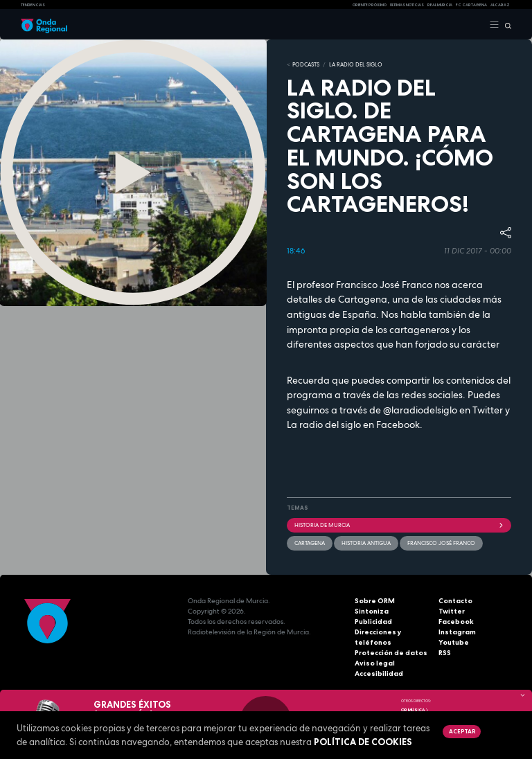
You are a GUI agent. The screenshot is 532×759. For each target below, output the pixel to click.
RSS (445, 653)
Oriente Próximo (370, 5)
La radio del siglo (324, 425)
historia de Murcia (399, 525)
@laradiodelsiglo (419, 410)
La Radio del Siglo (356, 64)
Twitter (452, 611)
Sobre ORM (375, 601)
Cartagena (310, 543)
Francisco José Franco (441, 543)
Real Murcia (440, 5)
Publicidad (373, 622)
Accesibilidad (379, 673)
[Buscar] (505, 25)
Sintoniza (372, 611)
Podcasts (306, 64)
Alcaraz (500, 5)
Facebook (456, 622)
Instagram (457, 632)
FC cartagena (471, 5)
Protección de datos (391, 653)
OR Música (415, 710)
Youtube (454, 642)
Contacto (455, 601)
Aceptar (462, 731)
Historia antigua (366, 543)
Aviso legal (375, 663)
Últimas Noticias (407, 5)
